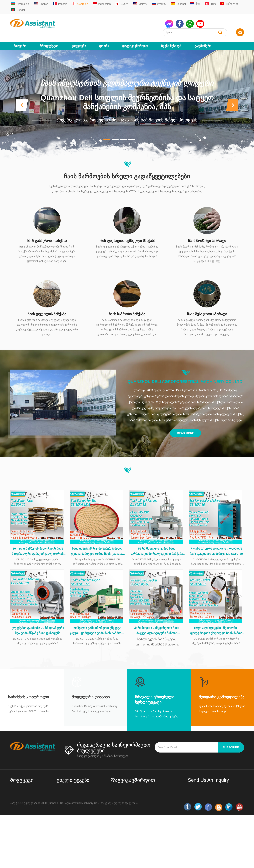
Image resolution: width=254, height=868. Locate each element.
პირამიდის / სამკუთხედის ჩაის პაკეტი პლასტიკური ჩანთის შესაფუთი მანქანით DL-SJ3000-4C (157, 619)
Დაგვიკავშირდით (135, 31)
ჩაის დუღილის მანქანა (47, 299)
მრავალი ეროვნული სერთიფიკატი (155, 688)
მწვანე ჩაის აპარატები (71, 791)
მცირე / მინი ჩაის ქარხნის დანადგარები (73, 783)
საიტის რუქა (18, 812)
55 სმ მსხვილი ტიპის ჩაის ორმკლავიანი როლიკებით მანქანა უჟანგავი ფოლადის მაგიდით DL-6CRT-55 (157, 539)
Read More (186, 419)
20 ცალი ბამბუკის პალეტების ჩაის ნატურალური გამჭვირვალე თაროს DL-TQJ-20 (38, 539)
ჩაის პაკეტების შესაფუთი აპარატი (73, 830)
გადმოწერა (203, 31)
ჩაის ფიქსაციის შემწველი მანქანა (127, 226)
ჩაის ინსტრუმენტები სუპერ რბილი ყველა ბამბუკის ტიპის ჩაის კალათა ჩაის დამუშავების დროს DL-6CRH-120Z (97, 539)
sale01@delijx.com (126, 789)
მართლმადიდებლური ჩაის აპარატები (74, 800)
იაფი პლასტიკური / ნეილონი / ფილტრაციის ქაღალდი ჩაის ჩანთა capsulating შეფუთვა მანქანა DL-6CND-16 (216, 619)
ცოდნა (104, 31)
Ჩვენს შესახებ (171, 31)
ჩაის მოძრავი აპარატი (207, 226)
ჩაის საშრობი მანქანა (127, 299)
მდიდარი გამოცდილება (222, 685)
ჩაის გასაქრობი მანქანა (47, 226)
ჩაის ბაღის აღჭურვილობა (73, 838)
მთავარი (20, 31)
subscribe (231, 736)
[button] (22, 91)
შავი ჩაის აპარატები (70, 808)
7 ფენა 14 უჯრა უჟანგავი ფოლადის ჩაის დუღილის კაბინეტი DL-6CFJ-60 (216, 538)
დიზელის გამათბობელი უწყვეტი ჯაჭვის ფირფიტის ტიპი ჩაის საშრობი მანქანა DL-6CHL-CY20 (97, 619)
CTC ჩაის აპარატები (70, 821)
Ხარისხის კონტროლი (28, 685)
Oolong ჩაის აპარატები (71, 815)
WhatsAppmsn (124, 804)
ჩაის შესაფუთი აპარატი (207, 299)
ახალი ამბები (19, 819)
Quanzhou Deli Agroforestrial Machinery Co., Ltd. (186, 367)
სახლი (14, 780)
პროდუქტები (49, 31)
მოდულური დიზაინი (91, 685)
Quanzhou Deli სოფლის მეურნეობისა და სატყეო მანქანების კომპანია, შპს (127, 88)
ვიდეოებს (79, 31)
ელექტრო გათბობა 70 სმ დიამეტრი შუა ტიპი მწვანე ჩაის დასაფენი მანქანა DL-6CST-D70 (38, 619)
